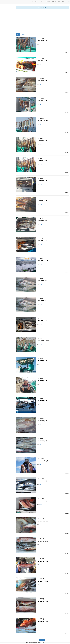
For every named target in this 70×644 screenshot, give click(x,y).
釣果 (18, 35)
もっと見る (42, 640)
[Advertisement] (42, 23)
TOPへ (41, 44)
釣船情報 (23, 35)
